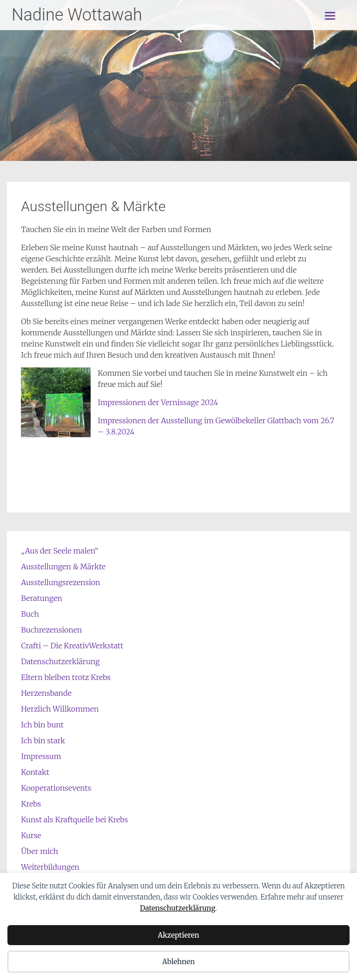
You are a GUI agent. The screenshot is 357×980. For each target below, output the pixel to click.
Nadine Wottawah (77, 15)
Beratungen (41, 598)
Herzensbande (46, 693)
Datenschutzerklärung (178, 908)
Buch (30, 614)
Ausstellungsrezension (60, 582)
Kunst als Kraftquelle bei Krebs (74, 820)
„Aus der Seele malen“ (60, 551)
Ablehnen (178, 962)
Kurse (31, 835)
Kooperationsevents (56, 788)
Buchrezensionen (51, 630)
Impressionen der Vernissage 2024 (158, 402)
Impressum (41, 756)
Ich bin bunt (42, 725)
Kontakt (35, 772)
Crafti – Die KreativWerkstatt (72, 646)
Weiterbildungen (50, 867)
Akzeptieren (178, 935)
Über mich (40, 851)
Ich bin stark (43, 740)
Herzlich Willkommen (60, 709)
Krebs (31, 804)
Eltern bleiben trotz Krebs (66, 677)
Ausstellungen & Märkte (63, 567)
